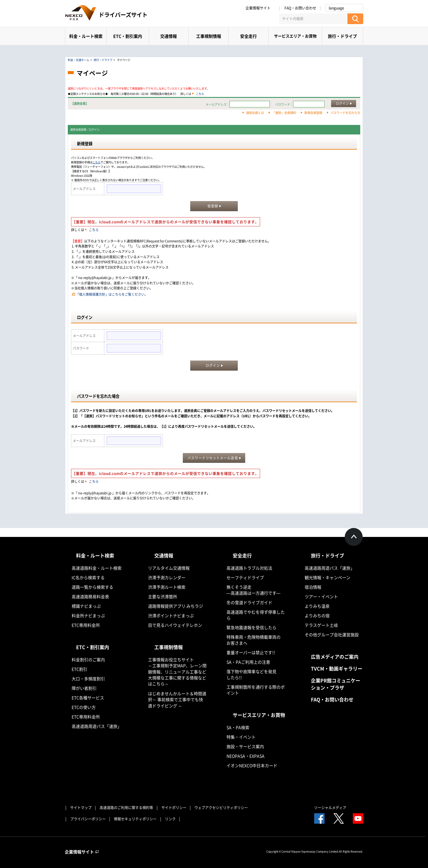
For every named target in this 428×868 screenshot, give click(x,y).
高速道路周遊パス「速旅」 (97, 726)
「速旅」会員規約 (284, 113)
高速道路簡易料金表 (90, 596)
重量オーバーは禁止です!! (251, 652)
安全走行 (248, 36)
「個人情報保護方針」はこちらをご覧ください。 (112, 294)
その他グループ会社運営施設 (332, 634)
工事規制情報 (209, 36)
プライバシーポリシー (88, 819)
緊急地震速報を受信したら (251, 627)
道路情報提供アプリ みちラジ (176, 606)
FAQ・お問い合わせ (300, 8)
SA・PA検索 (238, 727)
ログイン (342, 103)
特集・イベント (241, 737)
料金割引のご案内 (88, 659)
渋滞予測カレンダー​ (167, 577)
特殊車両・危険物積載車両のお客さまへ (254, 640)
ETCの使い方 (84, 707)
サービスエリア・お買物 (295, 36)
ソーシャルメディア (330, 808)
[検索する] (355, 19)
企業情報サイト (260, 8)
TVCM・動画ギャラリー (337, 668)
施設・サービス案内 (245, 746)
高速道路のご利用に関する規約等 (126, 808)
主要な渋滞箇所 (163, 596)
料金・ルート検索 (86, 36)
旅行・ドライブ (342, 36)
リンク (170, 819)
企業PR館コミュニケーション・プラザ (336, 684)
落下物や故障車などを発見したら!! (251, 674)
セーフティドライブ (245, 577)
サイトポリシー (174, 808)
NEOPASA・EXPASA (246, 756)
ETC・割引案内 (128, 36)
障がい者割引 (84, 688)
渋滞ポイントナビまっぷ (171, 615)
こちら (200, 94)
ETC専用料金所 (86, 625)
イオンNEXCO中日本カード (252, 765)
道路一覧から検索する (92, 587)
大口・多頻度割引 (88, 679)
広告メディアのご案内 (335, 657)
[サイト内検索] (313, 19)
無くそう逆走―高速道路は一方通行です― (254, 590)
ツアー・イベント (321, 596)
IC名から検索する (88, 577)
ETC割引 (80, 669)
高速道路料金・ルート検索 (97, 568)
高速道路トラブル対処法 (249, 568)
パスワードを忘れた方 (345, 113)
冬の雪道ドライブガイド (249, 602)
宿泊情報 (313, 587)
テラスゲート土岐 (321, 625)
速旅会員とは (255, 113)
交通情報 (169, 36)
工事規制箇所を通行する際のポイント (256, 690)
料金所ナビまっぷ (88, 615)
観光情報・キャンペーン (328, 577)
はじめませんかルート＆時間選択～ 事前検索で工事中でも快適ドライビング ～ (177, 699)
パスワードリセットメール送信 (213, 458)
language (336, 8)
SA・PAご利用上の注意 (248, 662)
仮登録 (213, 206)
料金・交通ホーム (78, 60)
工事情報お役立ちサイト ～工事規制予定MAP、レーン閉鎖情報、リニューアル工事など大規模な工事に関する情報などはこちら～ (177, 672)
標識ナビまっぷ (86, 606)
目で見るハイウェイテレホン (175, 625)
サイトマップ (81, 808)
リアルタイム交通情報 (169, 568)
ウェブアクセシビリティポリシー (221, 808)
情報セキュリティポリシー (135, 819)
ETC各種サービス (88, 698)
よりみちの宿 (317, 615)
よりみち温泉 (317, 606)
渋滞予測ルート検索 (167, 587)
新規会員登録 (313, 113)
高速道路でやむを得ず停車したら (256, 615)
